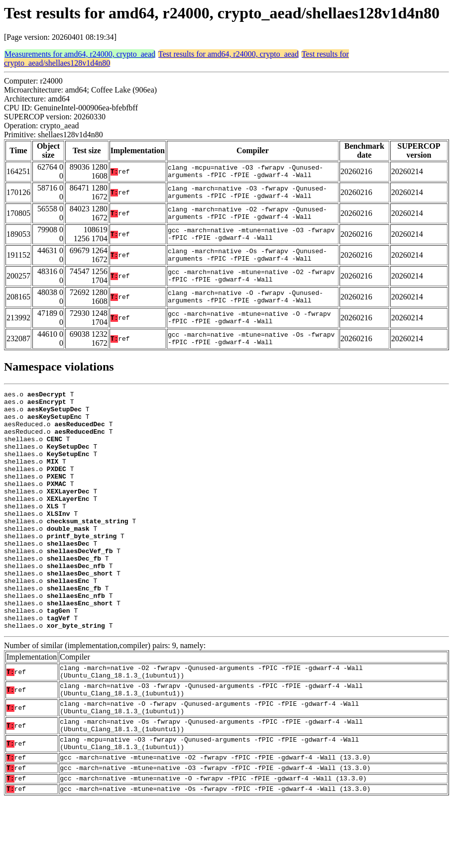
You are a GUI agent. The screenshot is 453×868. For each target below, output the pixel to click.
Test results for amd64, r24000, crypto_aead (228, 54)
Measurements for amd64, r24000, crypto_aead (80, 54)
